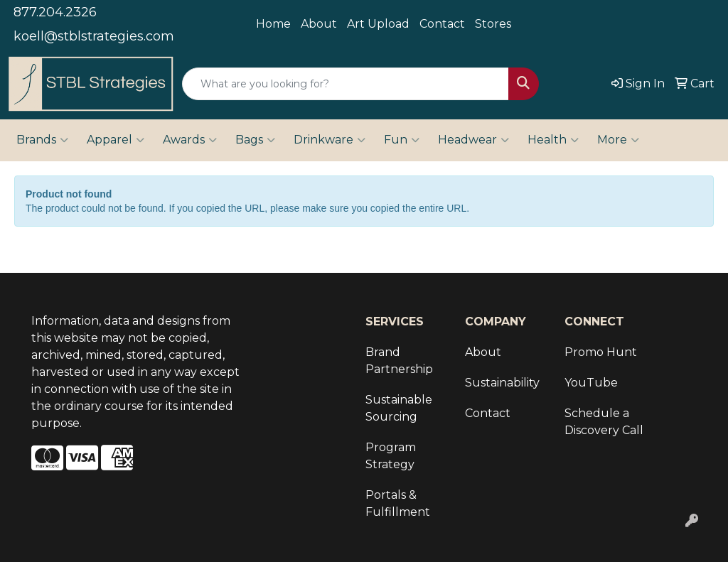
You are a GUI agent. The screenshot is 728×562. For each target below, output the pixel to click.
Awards (190, 140)
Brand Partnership (399, 361)
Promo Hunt (601, 352)
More (618, 140)
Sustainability (502, 383)
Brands (42, 140)
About (319, 24)
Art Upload (378, 24)
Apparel (116, 140)
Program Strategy (391, 456)
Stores (493, 24)
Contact (442, 24)
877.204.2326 (55, 12)
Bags (255, 140)
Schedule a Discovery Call (604, 422)
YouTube (591, 383)
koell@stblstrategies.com (94, 36)
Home (273, 24)
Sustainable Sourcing (399, 408)
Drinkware (330, 140)
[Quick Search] (346, 84)
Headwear (473, 140)
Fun (402, 140)
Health (553, 140)
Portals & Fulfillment (398, 503)
